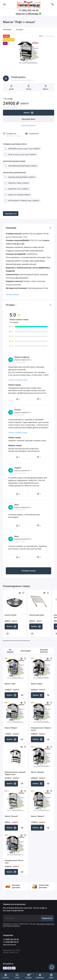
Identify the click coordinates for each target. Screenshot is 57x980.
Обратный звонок (9, 945)
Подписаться (47, 918)
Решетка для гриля (37, 615)
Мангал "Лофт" (10, 684)
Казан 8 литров (10, 615)
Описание (7, 30)
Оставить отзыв (28, 571)
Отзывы (20, 30)
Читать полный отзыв (18, 380)
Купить (11, 627)
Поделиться (11, 214)
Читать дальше (12, 294)
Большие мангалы (44, 651)
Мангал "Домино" (37, 772)
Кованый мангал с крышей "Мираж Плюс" (15, 773)
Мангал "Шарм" (37, 684)
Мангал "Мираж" (11, 728)
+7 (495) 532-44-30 (28, 10)
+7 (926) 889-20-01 (11, 942)
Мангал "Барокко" (38, 816)
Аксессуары (26, 651)
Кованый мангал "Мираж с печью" (41, 729)
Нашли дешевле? (28, 125)
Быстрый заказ (29, 119)
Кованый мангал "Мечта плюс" (14, 862)
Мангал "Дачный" (11, 816)
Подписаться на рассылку (14, 904)
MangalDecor (8, 964)
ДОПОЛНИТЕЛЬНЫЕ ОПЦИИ (14, 161)
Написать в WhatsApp (28, 14)
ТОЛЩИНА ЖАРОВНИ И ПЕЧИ (15, 144)
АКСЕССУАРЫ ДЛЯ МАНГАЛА (14, 173)
